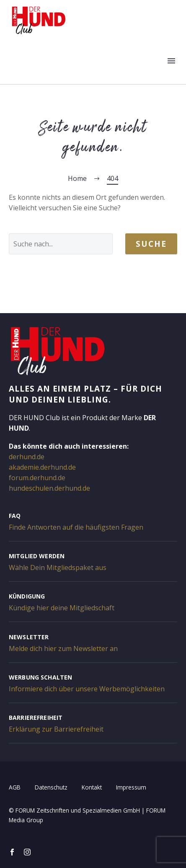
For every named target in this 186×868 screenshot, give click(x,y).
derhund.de (27, 457)
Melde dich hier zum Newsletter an (63, 648)
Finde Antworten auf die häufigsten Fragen (76, 527)
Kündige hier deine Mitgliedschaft (62, 608)
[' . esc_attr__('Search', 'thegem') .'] (61, 244)
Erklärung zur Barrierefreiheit (56, 729)
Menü (171, 61)
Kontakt (92, 787)
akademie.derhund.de (42, 467)
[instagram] (27, 852)
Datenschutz (51, 787)
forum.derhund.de (37, 478)
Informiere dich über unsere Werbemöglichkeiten (87, 689)
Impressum (131, 787)
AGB (15, 787)
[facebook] (12, 852)
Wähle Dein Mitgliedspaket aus (58, 567)
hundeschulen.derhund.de (49, 488)
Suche (151, 244)
